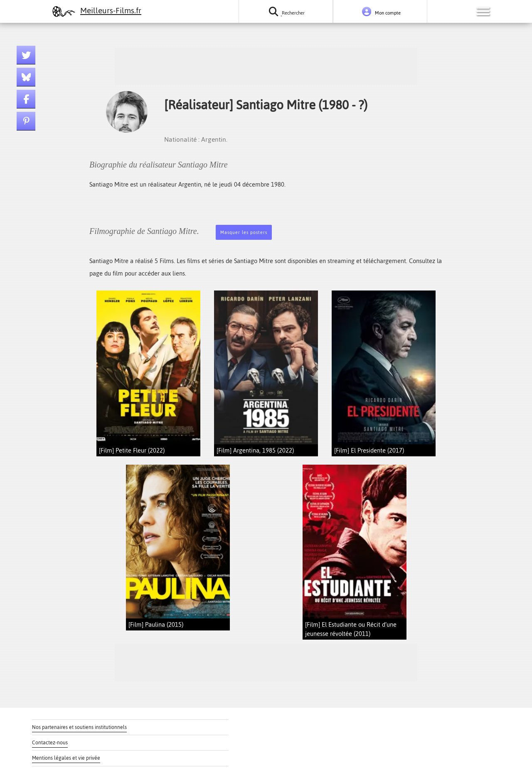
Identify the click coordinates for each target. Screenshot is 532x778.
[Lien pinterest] (26, 121)
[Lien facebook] (26, 99)
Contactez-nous (50, 743)
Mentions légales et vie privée (66, 758)
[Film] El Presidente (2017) (369, 450)
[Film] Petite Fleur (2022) (132, 450)
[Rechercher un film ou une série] (286, 11)
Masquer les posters (244, 233)
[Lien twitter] (26, 55)
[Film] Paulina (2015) (156, 624)
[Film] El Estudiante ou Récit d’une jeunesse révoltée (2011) (351, 629)
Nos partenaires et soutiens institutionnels (79, 727)
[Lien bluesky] (26, 77)
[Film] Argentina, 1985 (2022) (255, 450)
